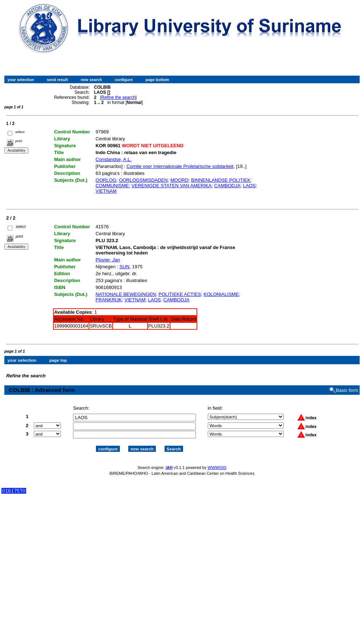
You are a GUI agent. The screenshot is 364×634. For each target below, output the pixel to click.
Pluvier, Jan (108, 260)
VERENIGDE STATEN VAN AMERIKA (171, 186)
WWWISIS (217, 468)
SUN (124, 267)
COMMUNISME (112, 186)
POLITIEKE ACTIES (180, 294)
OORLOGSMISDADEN (143, 180)
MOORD (179, 180)
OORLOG (106, 180)
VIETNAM (106, 191)
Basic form (347, 390)
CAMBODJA (227, 186)
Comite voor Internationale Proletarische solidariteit (180, 166)
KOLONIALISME (221, 294)
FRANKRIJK (109, 300)
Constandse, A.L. (114, 159)
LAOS (249, 186)
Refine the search (118, 97)
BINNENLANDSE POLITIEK (221, 180)
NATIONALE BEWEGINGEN (126, 294)
